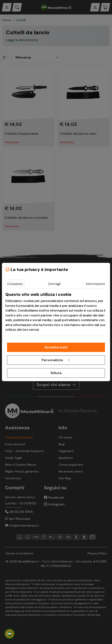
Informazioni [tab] (95, 284)
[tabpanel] (56, 312)
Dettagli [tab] (55, 284)
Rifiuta (56, 373)
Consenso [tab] (15, 284)
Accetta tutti (56, 347)
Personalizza (56, 360)
